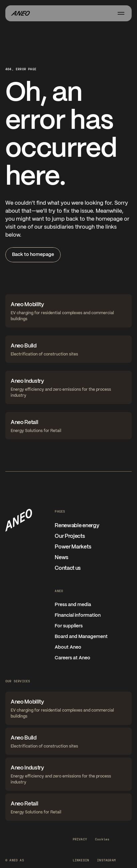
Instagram (106, 860)
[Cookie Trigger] (102, 839)
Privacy (80, 839)
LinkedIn (81, 860)
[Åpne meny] (121, 13)
